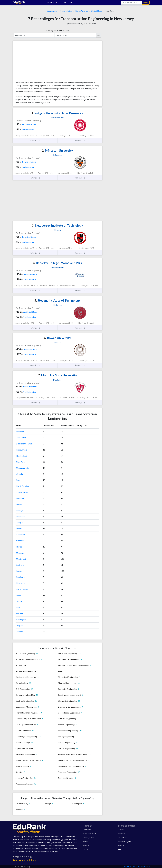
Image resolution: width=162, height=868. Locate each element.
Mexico (121, 833)
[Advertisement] (34, 62)
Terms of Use (129, 866)
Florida (19, 547)
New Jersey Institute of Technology (57, 225)
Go (99, 35)
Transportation (66, 11)
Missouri (20, 553)
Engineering (52, 11)
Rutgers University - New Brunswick (57, 113)
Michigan (20, 510)
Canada (121, 829)
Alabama (20, 541)
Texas (19, 595)
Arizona (19, 613)
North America (82, 11)
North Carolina (22, 486)
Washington (21, 619)
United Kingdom (125, 841)
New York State (90, 833)
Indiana (19, 504)
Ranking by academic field (57, 30)
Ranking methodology (24, 860)
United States (97, 11)
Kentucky (20, 498)
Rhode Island (21, 456)
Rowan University (57, 338)
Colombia (122, 837)
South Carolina (22, 492)
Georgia (19, 522)
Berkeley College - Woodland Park (57, 263)
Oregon (19, 625)
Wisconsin (20, 535)
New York (20, 462)
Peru (120, 849)
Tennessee (20, 516)
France (121, 845)
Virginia (19, 474)
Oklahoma (20, 577)
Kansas (19, 571)
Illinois (19, 529)
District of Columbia (25, 444)
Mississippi (21, 559)
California (20, 632)
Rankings (80, 140)
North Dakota (22, 589)
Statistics (35, 140)
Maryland (20, 432)
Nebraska (20, 583)
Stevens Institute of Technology (57, 300)
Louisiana (20, 565)
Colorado (20, 601)
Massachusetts (22, 468)
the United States (29, 124)
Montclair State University (57, 375)
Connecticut (21, 438)
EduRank (93, 23)
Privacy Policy (143, 866)
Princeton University (57, 150)
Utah (18, 607)
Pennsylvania (22, 450)
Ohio (18, 480)
